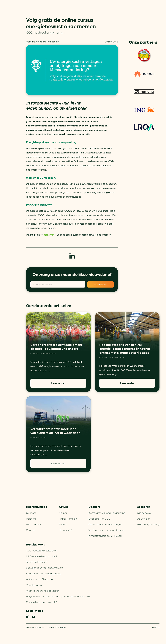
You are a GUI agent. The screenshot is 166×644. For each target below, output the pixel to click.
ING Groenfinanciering (144, 109)
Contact (31, 530)
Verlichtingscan (35, 585)
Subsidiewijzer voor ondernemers (45, 568)
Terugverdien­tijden (37, 562)
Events (63, 524)
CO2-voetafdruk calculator (41, 550)
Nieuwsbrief (65, 530)
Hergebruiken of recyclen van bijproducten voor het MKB (58, 596)
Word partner (34, 524)
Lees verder (58, 383)
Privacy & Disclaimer (58, 627)
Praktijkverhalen (38, 437)
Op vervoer (143, 518)
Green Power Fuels (144, 56)
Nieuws (63, 513)
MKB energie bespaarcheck (42, 556)
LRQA (144, 127)
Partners (31, 518)
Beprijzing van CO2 (99, 518)
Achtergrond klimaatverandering (107, 513)
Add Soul (156, 627)
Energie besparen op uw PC (42, 602)
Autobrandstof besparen (40, 579)
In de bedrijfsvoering (148, 524)
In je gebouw (144, 513)
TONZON (144, 74)
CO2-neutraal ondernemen (45, 32)
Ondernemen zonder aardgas (105, 524)
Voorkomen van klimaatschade (44, 573)
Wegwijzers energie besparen (43, 591)
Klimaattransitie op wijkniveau (105, 536)
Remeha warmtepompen (144, 91)
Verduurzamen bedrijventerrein (106, 530)
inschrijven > (50, 235)
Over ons (31, 513)
